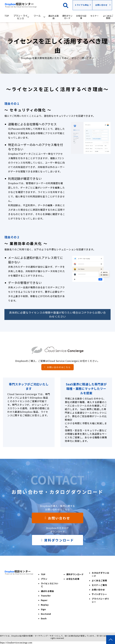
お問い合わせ (101, 5)
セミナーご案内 (99, 585)
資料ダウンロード (67, 17)
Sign (43, 609)
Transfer (46, 596)
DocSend (46, 614)
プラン (44, 579)
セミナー (95, 16)
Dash (44, 618)
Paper (44, 600)
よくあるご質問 (108, 17)
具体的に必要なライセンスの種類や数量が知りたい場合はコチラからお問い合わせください (57, 314)
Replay (45, 605)
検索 (68, 5)
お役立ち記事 (81, 17)
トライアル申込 (82, 5)
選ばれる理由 (54, 17)
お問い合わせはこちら (59, 367)
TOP (7, 16)
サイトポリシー (99, 594)
